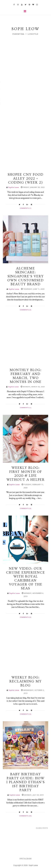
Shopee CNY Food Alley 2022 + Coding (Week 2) (26, 179)
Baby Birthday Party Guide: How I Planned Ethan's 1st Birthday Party (26, 782)
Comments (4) (26, 310)
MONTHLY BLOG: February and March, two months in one (26, 376)
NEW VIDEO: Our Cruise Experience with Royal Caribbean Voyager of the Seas (26, 578)
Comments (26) (26, 816)
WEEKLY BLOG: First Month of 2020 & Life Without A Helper (26, 474)
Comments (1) (26, 208)
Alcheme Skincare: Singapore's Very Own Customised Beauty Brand (26, 276)
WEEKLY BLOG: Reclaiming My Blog (26, 681)
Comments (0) (26, 508)
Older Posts (42, 828)
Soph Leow (33, 865)
